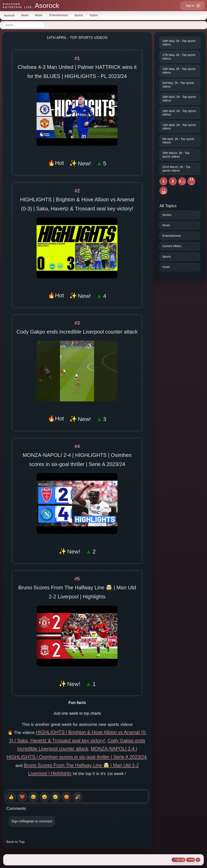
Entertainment (59, 15)
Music (39, 15)
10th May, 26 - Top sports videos (179, 71)
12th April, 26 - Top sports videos (179, 127)
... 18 (163, 190)
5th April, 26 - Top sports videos (178, 141)
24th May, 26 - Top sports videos (179, 43)
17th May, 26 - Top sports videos (179, 57)
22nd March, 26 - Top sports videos (176, 169)
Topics (94, 15)
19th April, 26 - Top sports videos (179, 113)
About (191, 859)
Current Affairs (172, 246)
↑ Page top (179, 859)
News (25, 15)
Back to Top (15, 842)
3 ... (182, 181)
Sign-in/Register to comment (32, 821)
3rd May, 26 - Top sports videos (178, 85)
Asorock (9, 15)
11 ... (191, 181)
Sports (79, 15)
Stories (167, 215)
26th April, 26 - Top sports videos (179, 99)
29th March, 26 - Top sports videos (176, 155)
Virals (166, 267)
